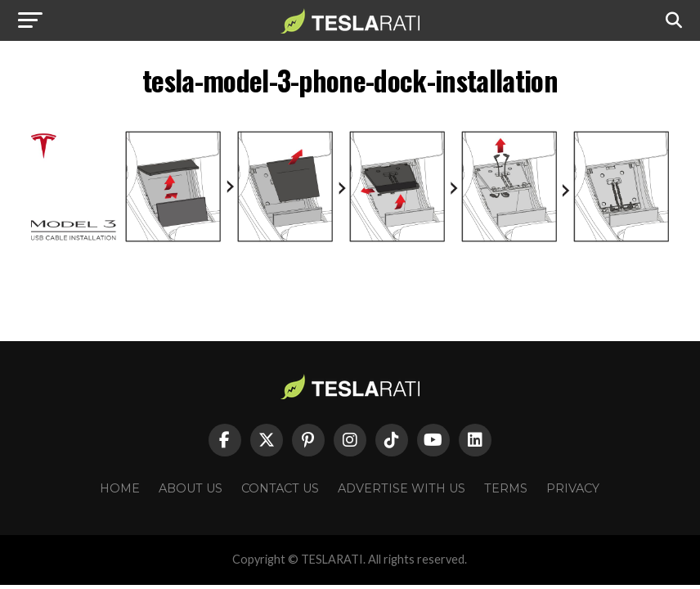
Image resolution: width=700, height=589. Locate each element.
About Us (191, 488)
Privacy (573, 488)
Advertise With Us (402, 488)
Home (120, 488)
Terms (506, 488)
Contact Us (280, 488)
